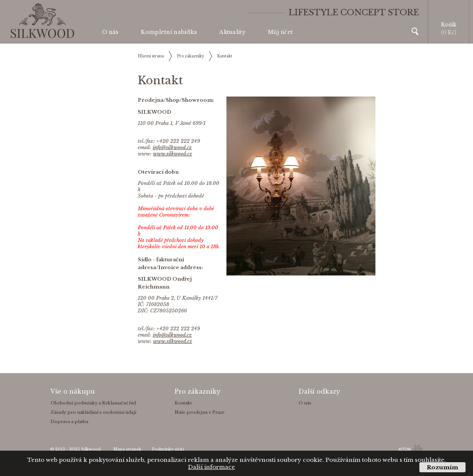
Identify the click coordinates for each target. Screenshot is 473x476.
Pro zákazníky (191, 56)
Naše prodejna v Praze (200, 412)
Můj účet (280, 32)
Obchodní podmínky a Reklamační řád (93, 403)
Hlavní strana (151, 56)
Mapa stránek (127, 449)
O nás (110, 32)
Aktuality (232, 32)
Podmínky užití (168, 449)
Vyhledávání (415, 31)
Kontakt (225, 56)
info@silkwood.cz (172, 147)
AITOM (405, 449)
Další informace (212, 467)
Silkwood (91, 449)
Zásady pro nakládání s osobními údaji (93, 412)
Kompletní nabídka (169, 32)
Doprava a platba (69, 422)
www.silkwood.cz (173, 154)
